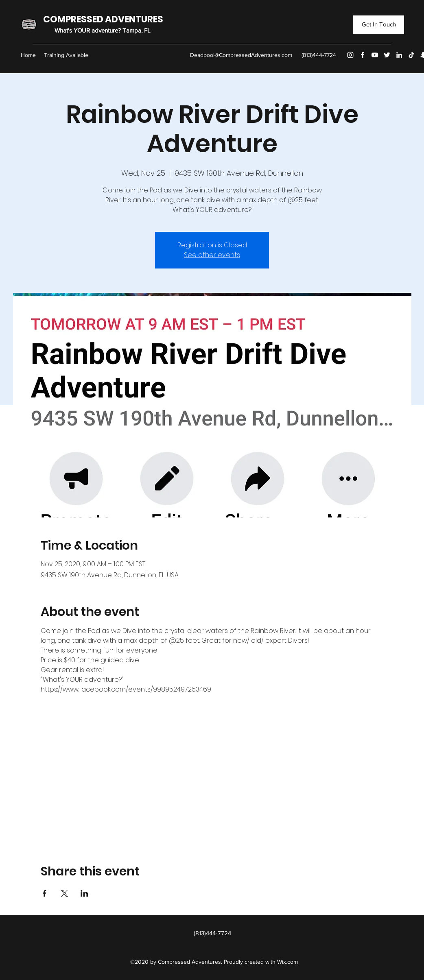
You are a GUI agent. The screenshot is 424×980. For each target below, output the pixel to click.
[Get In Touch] (379, 25)
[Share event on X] (64, 893)
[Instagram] (350, 55)
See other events (212, 255)
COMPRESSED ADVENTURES (103, 19)
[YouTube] (375, 55)
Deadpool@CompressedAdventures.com (241, 55)
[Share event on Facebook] (45, 893)
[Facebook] (363, 55)
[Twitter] (387, 55)
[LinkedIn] (399, 55)
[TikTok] (411, 55)
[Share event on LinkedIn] (84, 893)
